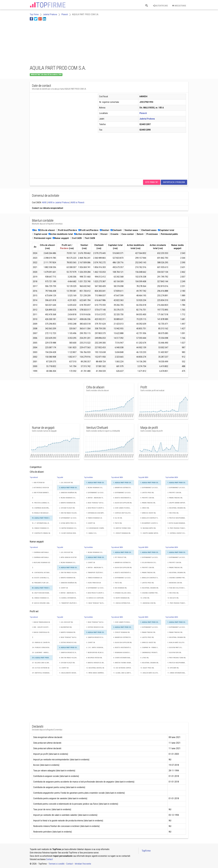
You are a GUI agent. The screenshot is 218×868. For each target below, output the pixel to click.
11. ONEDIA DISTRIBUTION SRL (123, 603)
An (35, 230)
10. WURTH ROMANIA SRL (121, 598)
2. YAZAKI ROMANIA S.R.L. (95, 488)
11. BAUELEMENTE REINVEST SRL (69, 673)
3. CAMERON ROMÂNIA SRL (68, 493)
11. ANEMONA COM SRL (148, 603)
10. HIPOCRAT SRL (173, 668)
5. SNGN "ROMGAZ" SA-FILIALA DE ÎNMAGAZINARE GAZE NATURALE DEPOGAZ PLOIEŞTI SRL (97, 503)
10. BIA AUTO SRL (173, 598)
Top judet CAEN (143, 477)
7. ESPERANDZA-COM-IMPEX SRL (97, 513)
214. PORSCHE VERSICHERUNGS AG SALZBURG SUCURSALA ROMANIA (42, 648)
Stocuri (103, 234)
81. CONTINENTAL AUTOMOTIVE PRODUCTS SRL (42, 573)
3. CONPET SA (91, 563)
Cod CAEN (76, 238)
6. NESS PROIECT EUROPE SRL (96, 508)
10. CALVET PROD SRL (147, 668)
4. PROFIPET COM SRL (147, 498)
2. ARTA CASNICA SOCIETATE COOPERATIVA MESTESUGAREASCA (69, 557)
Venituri (104, 230)
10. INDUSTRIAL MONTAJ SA (95, 668)
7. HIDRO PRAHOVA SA (93, 583)
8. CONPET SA (63, 588)
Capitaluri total (166, 230)
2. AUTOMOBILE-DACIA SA (40, 488)
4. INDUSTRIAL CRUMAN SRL (177, 637)
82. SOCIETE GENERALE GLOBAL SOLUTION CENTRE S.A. (42, 578)
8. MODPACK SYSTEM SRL (94, 658)
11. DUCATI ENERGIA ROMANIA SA (69, 533)
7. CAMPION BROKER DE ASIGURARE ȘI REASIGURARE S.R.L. (69, 653)
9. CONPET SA (91, 523)
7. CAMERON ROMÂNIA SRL (68, 583)
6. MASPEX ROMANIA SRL (67, 578)
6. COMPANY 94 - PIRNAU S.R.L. (150, 648)
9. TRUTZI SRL (118, 523)
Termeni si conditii (56, 864)
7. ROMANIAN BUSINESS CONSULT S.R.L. (124, 653)
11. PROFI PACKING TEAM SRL (177, 603)
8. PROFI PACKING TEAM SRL (177, 658)
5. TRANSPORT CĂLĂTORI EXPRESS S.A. (97, 573)
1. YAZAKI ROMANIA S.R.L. (95, 552)
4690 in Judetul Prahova (59, 202)
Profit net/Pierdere (88, 230)
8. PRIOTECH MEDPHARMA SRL (177, 518)
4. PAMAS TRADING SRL (175, 498)
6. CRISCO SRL (145, 508)
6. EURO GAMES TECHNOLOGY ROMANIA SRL (124, 508)
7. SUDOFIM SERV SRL (174, 653)
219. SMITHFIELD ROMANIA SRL (42, 673)
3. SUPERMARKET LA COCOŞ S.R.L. (97, 493)
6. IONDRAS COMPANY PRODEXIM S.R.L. (178, 578)
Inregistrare (179, 6)
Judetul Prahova (147, 119)
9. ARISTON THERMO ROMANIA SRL (124, 663)
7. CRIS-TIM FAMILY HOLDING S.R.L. (69, 513)
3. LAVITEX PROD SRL (147, 493)
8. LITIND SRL (145, 658)
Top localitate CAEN (172, 477)
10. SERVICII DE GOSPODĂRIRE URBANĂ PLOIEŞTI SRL (97, 598)
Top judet (60, 477)
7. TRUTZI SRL (118, 583)
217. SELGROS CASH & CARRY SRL (42, 663)
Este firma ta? (152, 182)
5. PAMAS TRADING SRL (148, 503)
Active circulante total (86, 234)
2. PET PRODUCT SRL (120, 557)
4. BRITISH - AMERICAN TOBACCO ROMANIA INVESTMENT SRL (97, 498)
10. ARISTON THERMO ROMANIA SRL (124, 528)
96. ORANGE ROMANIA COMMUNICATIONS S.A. (42, 528)
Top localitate (88, 477)
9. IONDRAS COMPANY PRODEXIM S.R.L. (151, 593)
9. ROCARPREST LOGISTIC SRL (150, 523)
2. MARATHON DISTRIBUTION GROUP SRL (124, 488)
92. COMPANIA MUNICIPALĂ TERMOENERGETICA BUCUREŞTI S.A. (42, 508)
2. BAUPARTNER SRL (65, 627)
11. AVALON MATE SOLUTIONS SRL (151, 673)
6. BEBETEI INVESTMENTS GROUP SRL (124, 648)
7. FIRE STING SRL (173, 513)
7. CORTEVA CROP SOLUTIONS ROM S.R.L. (124, 513)
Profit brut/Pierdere (67, 230)
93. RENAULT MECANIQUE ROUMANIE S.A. (42, 513)
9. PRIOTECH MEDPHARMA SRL (177, 663)
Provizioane (151, 234)
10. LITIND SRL (145, 598)
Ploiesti (143, 113)
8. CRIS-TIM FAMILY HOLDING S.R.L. (69, 658)
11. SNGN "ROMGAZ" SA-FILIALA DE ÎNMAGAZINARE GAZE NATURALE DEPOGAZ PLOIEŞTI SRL (97, 603)
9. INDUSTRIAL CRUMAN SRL (149, 663)
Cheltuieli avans (148, 230)
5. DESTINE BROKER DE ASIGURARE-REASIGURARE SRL (69, 643)
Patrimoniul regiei (42, 238)
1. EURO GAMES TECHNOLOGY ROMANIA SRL (124, 622)
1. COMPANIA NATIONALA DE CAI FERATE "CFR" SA (42, 552)
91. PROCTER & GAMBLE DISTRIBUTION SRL (42, 503)
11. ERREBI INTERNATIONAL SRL (178, 673)
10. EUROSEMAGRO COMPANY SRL (97, 528)
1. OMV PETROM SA (38, 483)
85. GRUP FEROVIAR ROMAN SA (42, 593)
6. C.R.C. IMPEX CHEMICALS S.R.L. (97, 648)
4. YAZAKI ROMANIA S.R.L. (67, 498)
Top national (34, 477)
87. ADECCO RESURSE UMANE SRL (42, 603)
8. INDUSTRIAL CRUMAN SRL (149, 588)
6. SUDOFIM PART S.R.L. (175, 648)
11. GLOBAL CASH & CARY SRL (123, 673)
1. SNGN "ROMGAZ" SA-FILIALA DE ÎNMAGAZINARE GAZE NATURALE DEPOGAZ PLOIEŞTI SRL (97, 622)
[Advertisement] (80, 42)
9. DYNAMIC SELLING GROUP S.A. (124, 593)
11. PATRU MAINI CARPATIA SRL (96, 673)
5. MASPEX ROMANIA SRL (67, 503)
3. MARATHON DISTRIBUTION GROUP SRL (124, 563)
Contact (49, 859)
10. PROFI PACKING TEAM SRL (177, 528)
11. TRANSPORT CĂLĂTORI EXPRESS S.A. (69, 603)
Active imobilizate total (61, 234)
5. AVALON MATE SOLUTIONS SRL (178, 643)
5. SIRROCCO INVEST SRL (148, 643)
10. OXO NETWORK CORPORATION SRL (124, 668)
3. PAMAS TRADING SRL (148, 632)
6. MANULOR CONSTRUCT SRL (150, 578)
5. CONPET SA (91, 643)
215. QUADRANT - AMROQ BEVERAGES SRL (42, 653)
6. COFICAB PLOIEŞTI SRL (67, 508)
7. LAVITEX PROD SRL (147, 583)
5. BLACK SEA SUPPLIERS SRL (123, 503)
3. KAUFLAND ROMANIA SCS (41, 563)
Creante (114, 234)
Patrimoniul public (169, 234)
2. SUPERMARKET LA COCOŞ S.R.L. (151, 488)
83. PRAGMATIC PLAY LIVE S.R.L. (42, 583)
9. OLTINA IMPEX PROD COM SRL (69, 523)
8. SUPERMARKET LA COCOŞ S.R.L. (69, 518)
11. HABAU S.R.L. (92, 533)
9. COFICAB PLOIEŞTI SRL (67, 663)
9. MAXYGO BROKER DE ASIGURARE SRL (97, 663)
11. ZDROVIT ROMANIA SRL (122, 533)
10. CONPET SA (64, 668)
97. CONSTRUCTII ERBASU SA (41, 533)
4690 (44, 202)
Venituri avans (131, 230)
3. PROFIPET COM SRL (174, 493)
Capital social (40, 234)
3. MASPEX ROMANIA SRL (67, 632)
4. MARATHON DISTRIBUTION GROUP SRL (124, 637)
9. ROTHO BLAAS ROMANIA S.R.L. (178, 523)
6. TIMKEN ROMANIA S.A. (94, 578)
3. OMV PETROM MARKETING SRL (42, 493)
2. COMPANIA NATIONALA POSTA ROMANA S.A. (42, 557)
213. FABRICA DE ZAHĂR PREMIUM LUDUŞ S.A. (42, 643)
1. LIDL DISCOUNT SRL (66, 483)
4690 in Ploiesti (78, 202)
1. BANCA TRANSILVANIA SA (41, 622)
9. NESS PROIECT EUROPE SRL (96, 593)
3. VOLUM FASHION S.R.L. (148, 563)
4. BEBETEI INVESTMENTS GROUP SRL (124, 498)
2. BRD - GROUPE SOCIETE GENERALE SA (42, 627)
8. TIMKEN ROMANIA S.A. (94, 518)
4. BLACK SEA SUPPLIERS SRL (123, 568)
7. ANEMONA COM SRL (175, 583)
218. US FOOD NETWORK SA (41, 668)
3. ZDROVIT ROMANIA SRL (122, 632)
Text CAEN (89, 238)
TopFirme (146, 851)
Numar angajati (61, 238)
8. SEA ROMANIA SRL (120, 588)
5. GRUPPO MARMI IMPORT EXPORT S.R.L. (178, 503)
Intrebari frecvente (83, 864)
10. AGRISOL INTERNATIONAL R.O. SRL (69, 598)
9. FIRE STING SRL (173, 593)
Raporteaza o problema (174, 182)
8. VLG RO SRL (118, 518)
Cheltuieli (116, 230)
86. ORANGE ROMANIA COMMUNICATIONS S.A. (42, 598)
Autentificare (161, 6)
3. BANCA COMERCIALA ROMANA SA (42, 632)
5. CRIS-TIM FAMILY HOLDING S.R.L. (69, 573)
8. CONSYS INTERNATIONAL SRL (123, 658)
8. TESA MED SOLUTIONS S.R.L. (177, 588)
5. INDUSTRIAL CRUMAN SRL (177, 573)
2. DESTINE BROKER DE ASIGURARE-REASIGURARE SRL (97, 627)
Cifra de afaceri (47, 230)
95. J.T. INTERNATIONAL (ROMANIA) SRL (42, 523)
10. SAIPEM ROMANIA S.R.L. (68, 528)
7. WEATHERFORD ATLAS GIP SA (96, 653)
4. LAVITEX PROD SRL (147, 637)
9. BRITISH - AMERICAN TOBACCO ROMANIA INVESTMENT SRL (69, 593)
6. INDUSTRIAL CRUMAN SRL (177, 508)
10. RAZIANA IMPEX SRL (148, 528)
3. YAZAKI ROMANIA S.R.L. (67, 563)
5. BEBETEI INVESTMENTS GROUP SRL (124, 573)
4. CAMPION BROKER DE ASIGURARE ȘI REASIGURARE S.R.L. (97, 637)
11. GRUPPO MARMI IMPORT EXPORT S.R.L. (151, 533)
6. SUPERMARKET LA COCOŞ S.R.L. (124, 578)
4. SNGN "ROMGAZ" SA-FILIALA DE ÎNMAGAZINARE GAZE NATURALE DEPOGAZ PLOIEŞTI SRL (69, 637)
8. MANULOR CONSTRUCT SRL (150, 518)
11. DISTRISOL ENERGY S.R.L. (177, 533)
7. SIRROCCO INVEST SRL (148, 513)
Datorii (139, 234)
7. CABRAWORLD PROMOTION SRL (151, 653)
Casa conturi (127, 234)
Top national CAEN (117, 477)
